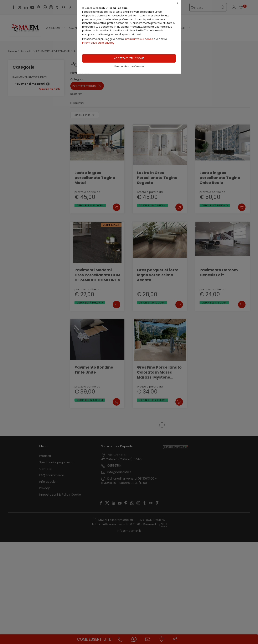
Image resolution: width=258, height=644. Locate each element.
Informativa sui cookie (139, 39)
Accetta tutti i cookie (129, 58)
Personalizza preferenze (129, 66)
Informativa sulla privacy (98, 43)
